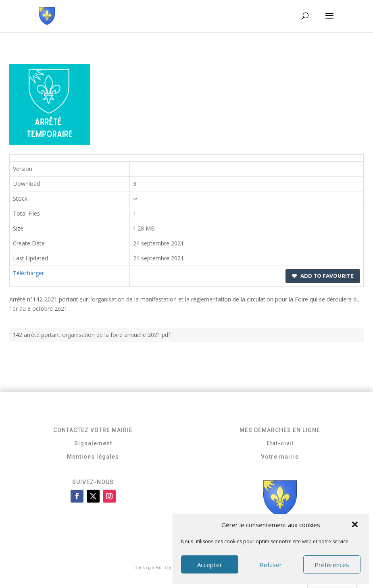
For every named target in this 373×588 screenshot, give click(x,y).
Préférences (332, 565)
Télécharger (28, 273)
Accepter (210, 565)
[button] (356, 525)
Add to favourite (323, 276)
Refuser (271, 565)
